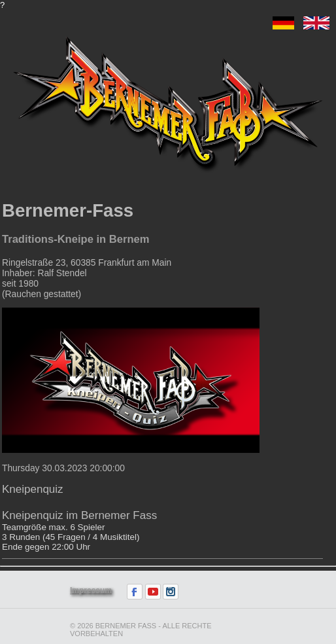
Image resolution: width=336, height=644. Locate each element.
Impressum (91, 590)
